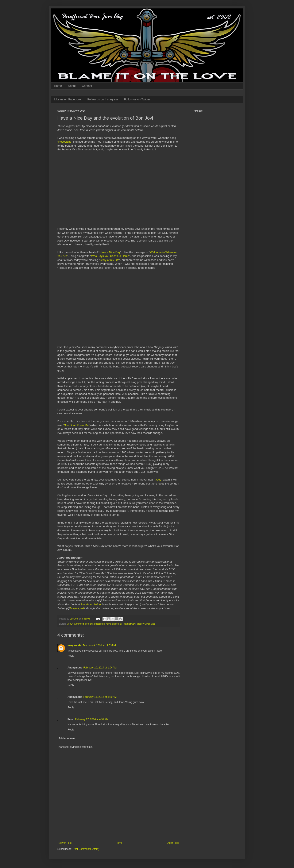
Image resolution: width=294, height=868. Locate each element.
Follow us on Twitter (137, 99)
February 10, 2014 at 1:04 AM (100, 668)
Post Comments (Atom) (86, 849)
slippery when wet (146, 624)
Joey (158, 480)
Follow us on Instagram (103, 99)
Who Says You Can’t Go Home (110, 256)
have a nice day (114, 624)
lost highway (129, 624)
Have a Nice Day (110, 252)
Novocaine (65, 142)
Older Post (173, 843)
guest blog (99, 624)
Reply (71, 656)
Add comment (67, 738)
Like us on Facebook (68, 99)
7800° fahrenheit (75, 624)
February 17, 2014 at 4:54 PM (92, 719)
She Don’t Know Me (76, 425)
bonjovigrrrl (77, 608)
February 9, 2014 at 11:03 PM (99, 645)
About (72, 86)
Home (58, 86)
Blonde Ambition (91, 604)
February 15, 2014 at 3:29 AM (100, 697)
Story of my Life (110, 260)
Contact (87, 86)
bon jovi (89, 624)
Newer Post (65, 843)
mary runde (74, 645)
